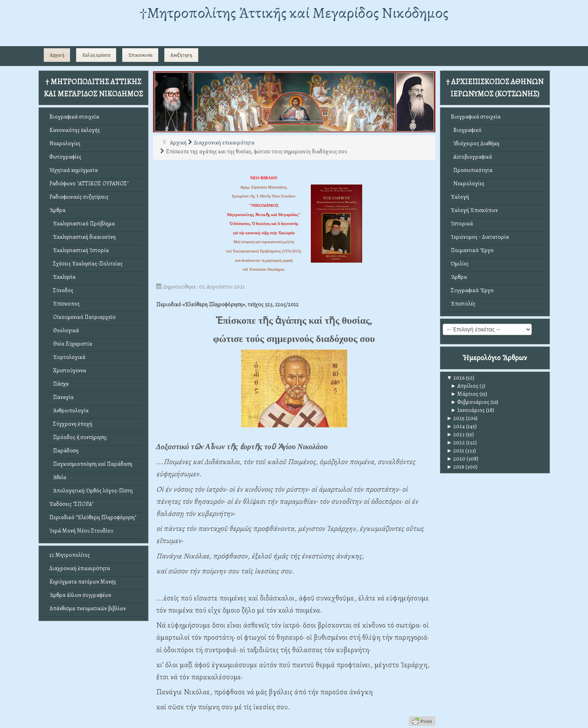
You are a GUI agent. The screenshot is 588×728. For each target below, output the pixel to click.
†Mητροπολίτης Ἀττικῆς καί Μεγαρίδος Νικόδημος (294, 13)
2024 (456, 426)
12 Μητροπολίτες (70, 555)
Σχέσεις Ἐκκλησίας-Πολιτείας (86, 264)
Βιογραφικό (466, 130)
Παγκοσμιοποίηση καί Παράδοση (91, 464)
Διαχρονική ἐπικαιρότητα (80, 568)
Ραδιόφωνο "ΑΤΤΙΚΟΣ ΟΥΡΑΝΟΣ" (89, 184)
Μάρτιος (465, 394)
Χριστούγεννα (68, 370)
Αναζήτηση (181, 55)
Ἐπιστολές (463, 304)
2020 (456, 459)
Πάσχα (59, 384)
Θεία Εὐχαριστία (71, 344)
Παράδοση (64, 451)
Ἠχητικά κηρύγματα (74, 170)
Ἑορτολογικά (67, 357)
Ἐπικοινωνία (140, 55)
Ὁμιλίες (460, 264)
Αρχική (57, 55)
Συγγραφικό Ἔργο (472, 290)
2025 (456, 418)
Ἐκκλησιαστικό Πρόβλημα (82, 224)
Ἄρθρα (57, 210)
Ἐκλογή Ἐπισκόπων (474, 210)
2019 (456, 467)
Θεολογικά (64, 330)
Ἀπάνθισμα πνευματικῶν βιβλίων (88, 608)
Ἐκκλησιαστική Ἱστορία (79, 250)
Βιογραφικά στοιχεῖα (74, 117)
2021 (456, 451)
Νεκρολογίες (65, 143)
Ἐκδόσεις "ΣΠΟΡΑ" (71, 504)
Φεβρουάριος (470, 402)
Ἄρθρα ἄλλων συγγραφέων (80, 595)
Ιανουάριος (468, 410)
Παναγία (62, 397)
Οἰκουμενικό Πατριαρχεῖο (83, 317)
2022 (456, 443)
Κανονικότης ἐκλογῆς (75, 130)
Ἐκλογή (460, 197)
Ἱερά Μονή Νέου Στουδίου (81, 531)
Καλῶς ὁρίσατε (96, 55)
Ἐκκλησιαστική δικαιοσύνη (83, 237)
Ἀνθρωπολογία (69, 411)
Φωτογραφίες (65, 157)
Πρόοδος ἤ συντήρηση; (78, 437)
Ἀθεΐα (58, 477)
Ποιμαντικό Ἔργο (472, 250)
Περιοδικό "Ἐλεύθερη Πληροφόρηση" (93, 517)
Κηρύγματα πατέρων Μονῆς (83, 582)
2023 (456, 434)
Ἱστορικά (462, 224)
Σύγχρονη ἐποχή (71, 424)
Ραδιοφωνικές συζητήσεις (79, 197)
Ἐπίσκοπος (65, 304)
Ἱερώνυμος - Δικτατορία (480, 237)
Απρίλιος (465, 386)
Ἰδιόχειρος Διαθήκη (475, 143)
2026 (456, 378)
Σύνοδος (61, 290)
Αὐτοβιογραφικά (471, 157)
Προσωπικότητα (472, 170)
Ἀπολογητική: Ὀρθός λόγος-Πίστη (91, 491)
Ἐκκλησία (63, 277)
